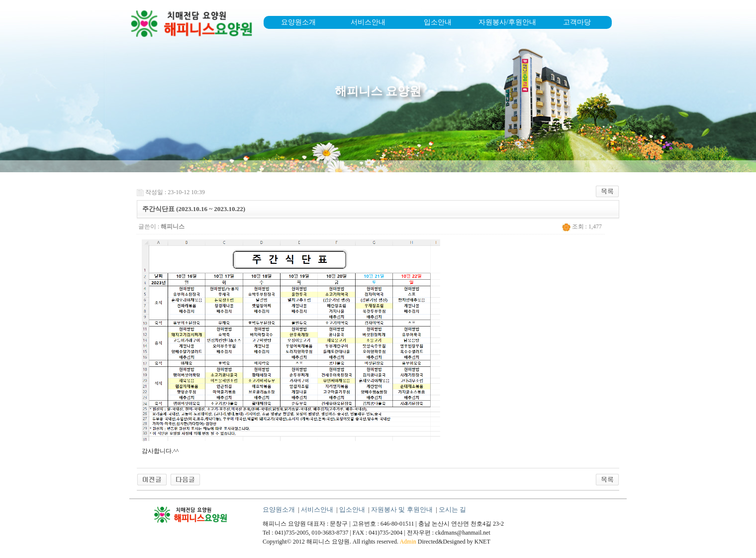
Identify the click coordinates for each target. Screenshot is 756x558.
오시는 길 (452, 509)
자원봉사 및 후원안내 (402, 509)
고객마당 (577, 22)
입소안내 (438, 22)
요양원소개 (298, 22)
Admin (408, 542)
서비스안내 (368, 22)
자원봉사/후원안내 (507, 22)
